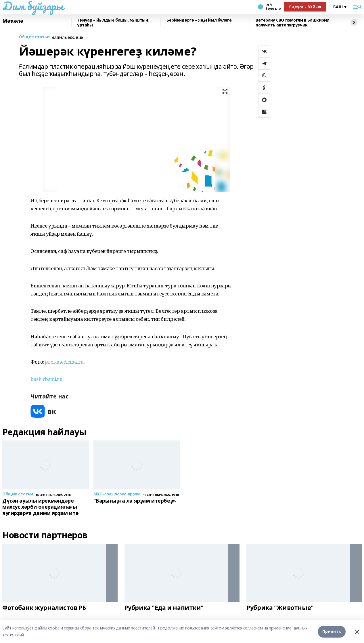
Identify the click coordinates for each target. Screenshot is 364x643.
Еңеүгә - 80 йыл (305, 7)
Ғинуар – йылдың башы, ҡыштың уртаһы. (113, 23)
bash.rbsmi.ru (47, 379)
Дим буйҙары (33, 6)
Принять (332, 631)
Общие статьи (34, 37)
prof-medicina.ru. (65, 362)
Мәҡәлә (13, 21)
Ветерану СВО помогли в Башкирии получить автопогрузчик (293, 23)
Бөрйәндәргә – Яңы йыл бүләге (199, 20)
